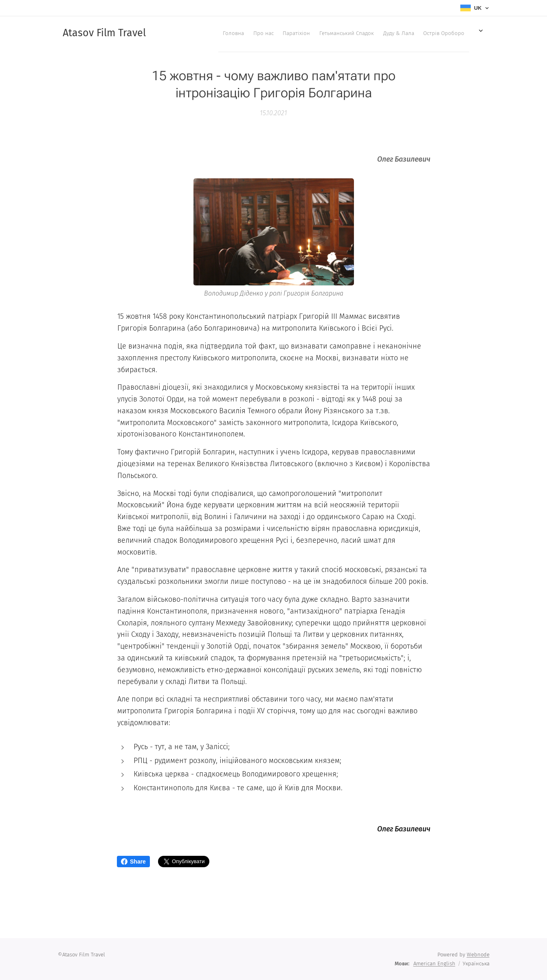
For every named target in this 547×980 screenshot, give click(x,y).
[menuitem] (184, 33)
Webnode (478, 955)
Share (133, 862)
